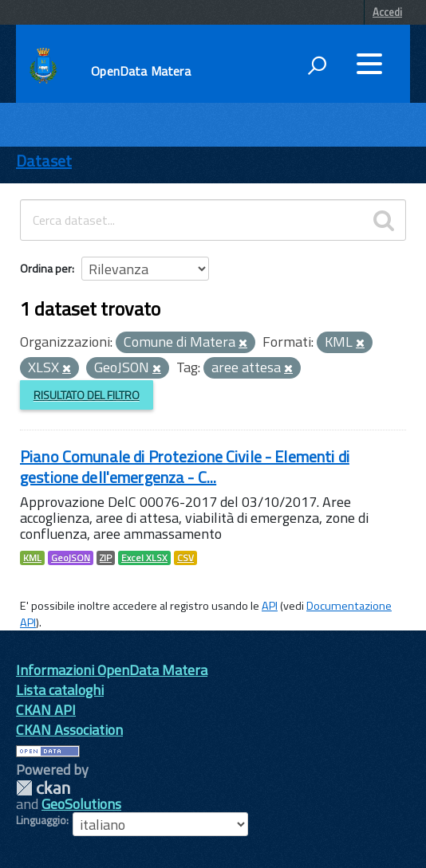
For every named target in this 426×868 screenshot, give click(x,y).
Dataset (44, 161)
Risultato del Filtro (87, 395)
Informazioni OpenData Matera (112, 670)
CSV (185, 558)
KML (32, 558)
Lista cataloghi (60, 690)
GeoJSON (71, 558)
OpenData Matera (140, 71)
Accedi (387, 12)
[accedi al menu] (369, 64)
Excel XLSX (144, 558)
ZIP (106, 558)
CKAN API (46, 710)
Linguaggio (41, 820)
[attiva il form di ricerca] (317, 65)
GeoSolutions (81, 804)
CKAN (43, 788)
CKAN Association (69, 730)
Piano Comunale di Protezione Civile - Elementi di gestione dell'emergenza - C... (185, 467)
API (270, 606)
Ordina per (46, 268)
